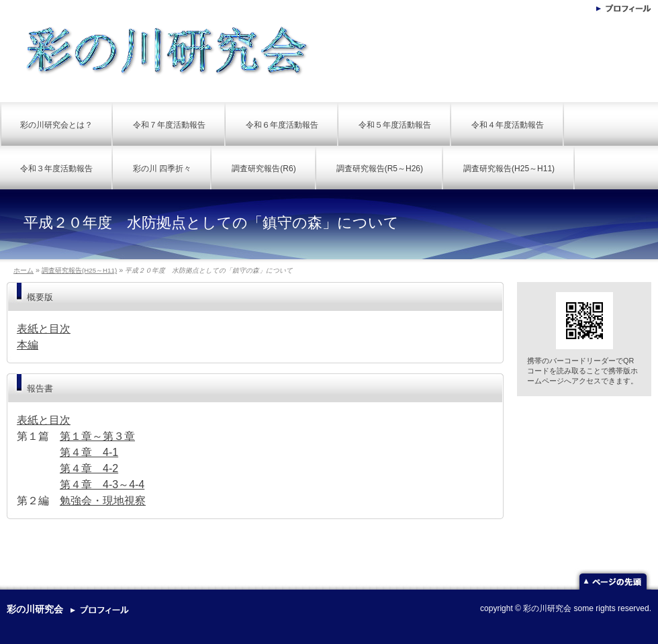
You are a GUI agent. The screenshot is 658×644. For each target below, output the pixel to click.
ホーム (23, 270)
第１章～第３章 (97, 436)
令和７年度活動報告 (169, 125)
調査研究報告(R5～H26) (380, 169)
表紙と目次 (44, 329)
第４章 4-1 (89, 452)
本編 (28, 345)
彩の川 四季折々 (162, 169)
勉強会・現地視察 (103, 501)
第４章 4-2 (89, 468)
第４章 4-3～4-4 (102, 485)
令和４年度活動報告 (508, 125)
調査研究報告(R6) (264, 169)
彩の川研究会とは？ (56, 125)
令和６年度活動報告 (282, 125)
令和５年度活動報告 (395, 125)
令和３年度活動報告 (56, 169)
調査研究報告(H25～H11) (509, 169)
